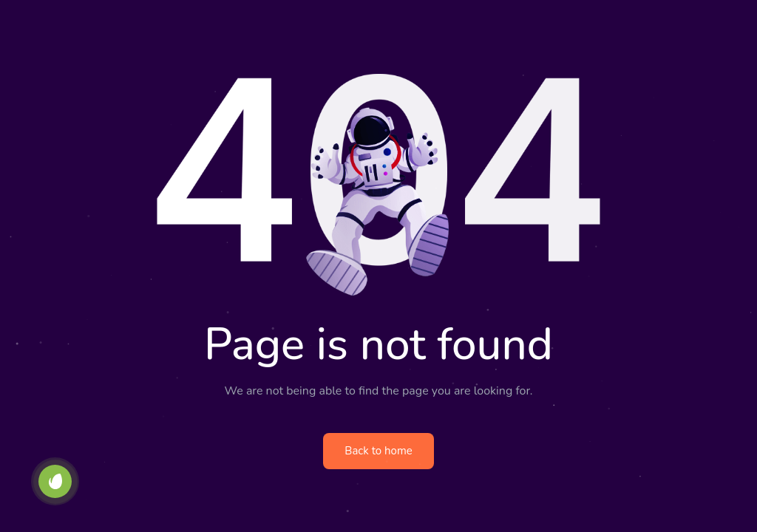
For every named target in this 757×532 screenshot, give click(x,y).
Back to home (378, 451)
